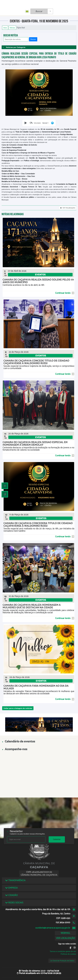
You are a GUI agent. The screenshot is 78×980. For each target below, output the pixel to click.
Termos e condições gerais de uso (63, 951)
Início (5, 28)
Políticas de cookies (68, 954)
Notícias (12, 28)
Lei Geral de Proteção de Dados (62, 961)
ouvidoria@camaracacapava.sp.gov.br (53, 928)
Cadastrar (57, 839)
